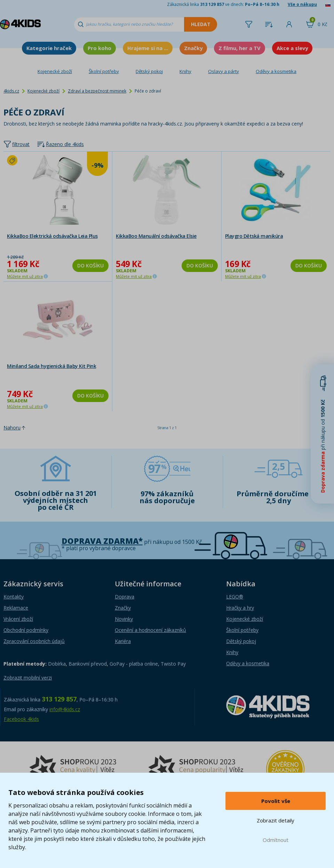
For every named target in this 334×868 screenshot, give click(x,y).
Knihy (185, 71)
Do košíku (90, 266)
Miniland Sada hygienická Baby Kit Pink (51, 366)
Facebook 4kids (21, 719)
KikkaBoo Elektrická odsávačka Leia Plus (52, 236)
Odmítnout (276, 840)
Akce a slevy (292, 48)
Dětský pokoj (149, 71)
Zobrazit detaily (276, 820)
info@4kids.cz (65, 709)
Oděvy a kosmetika (276, 71)
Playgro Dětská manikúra (254, 236)
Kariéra (123, 641)
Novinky (124, 619)
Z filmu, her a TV (240, 48)
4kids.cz (11, 91)
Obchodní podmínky (26, 630)
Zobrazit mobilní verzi (28, 678)
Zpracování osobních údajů (34, 641)
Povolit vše (276, 801)
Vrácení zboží (18, 619)
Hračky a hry (240, 608)
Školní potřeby (104, 71)
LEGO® (235, 597)
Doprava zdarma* (102, 541)
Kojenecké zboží (55, 71)
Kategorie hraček (49, 48)
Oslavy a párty (224, 71)
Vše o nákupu (302, 4)
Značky (193, 48)
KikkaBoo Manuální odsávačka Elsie (156, 236)
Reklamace (16, 608)
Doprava (125, 597)
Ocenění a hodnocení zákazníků (150, 630)
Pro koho (100, 48)
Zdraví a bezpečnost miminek (97, 91)
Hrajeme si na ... (148, 48)
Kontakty (14, 597)
